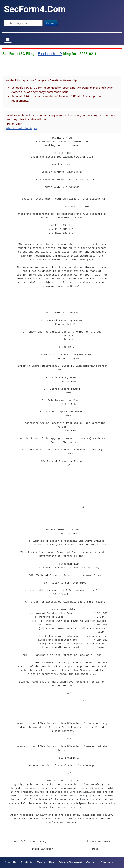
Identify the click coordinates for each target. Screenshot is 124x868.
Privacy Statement (70, 862)
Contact (91, 862)
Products (27, 862)
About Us (11, 862)
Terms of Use (45, 862)
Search (51, 23)
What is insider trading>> (21, 128)
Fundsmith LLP (50, 54)
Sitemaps (107, 862)
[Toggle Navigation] (8, 40)
